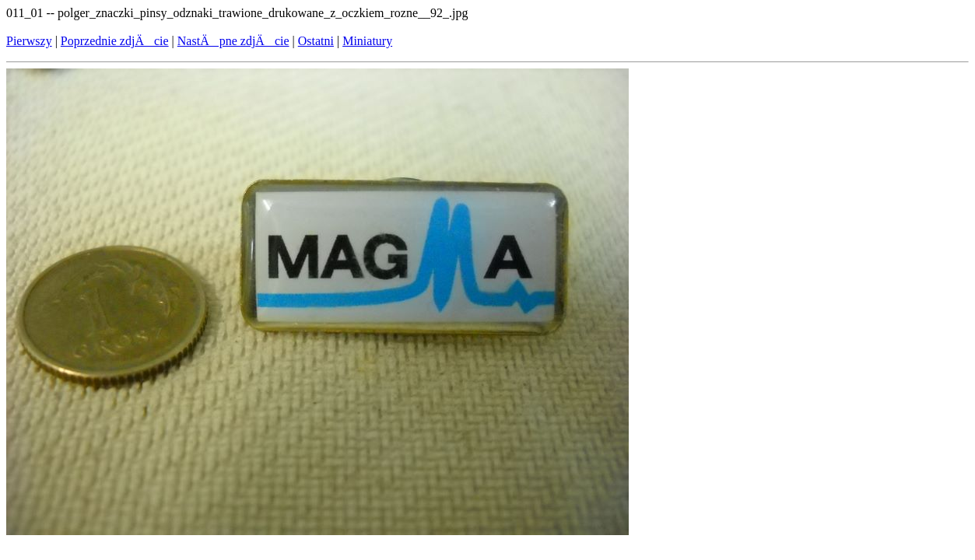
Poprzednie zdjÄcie (115, 41)
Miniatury (367, 41)
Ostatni (316, 41)
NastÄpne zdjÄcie (233, 41)
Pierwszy (29, 41)
